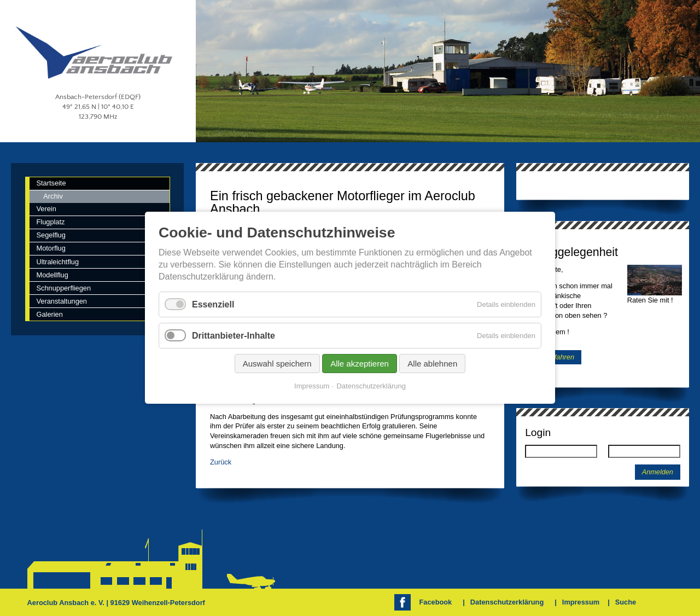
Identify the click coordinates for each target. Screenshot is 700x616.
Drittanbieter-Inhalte (234, 336)
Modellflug (52, 275)
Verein (46, 209)
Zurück (221, 462)
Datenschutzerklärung (507, 602)
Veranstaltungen (62, 301)
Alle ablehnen (432, 364)
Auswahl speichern (277, 364)
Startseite (51, 183)
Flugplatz (50, 222)
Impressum (581, 602)
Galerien (49, 314)
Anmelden (658, 472)
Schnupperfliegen (63, 288)
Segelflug (51, 235)
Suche (626, 602)
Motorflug (51, 248)
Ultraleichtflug (57, 262)
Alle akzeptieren (360, 364)
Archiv (53, 196)
